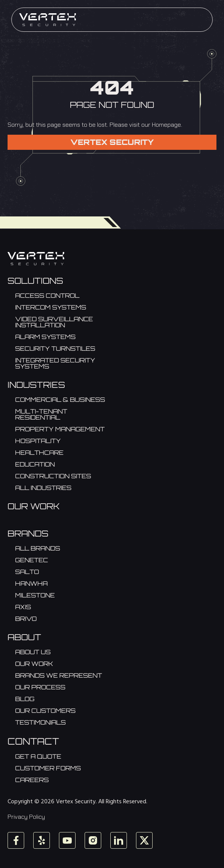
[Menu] (202, 20)
